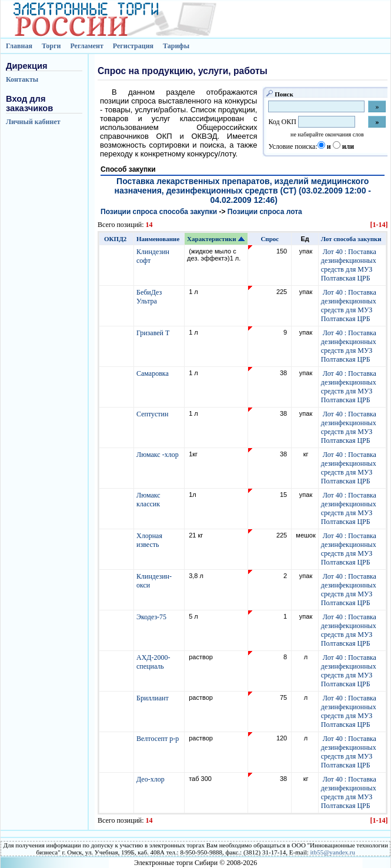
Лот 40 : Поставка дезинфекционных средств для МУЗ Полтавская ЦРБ (349, 265)
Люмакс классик (149, 500)
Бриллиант (153, 698)
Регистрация (133, 46)
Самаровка (153, 373)
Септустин (153, 414)
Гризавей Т (154, 333)
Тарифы (176, 46)
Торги (51, 46)
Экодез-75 (152, 617)
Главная (19, 46)
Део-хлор (151, 779)
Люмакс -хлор (158, 455)
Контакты (22, 79)
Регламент (86, 46)
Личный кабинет (33, 122)
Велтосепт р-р (158, 739)
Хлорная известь (149, 540)
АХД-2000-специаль (153, 662)
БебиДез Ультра (149, 297)
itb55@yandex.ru (333, 852)
